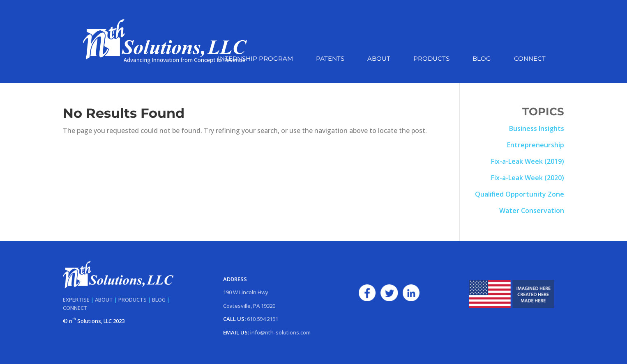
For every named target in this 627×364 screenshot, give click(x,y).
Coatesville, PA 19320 (249, 306)
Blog (482, 59)
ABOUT (104, 300)
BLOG (159, 300)
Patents (330, 59)
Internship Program (255, 59)
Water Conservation (532, 211)
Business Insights (537, 128)
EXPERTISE (76, 300)
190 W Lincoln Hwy (246, 292)
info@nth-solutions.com (280, 332)
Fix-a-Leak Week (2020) (528, 178)
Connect (530, 59)
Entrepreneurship (536, 145)
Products (431, 59)
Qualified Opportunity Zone (520, 194)
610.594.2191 (263, 319)
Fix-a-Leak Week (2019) (528, 161)
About (379, 59)
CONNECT (75, 308)
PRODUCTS (133, 300)
